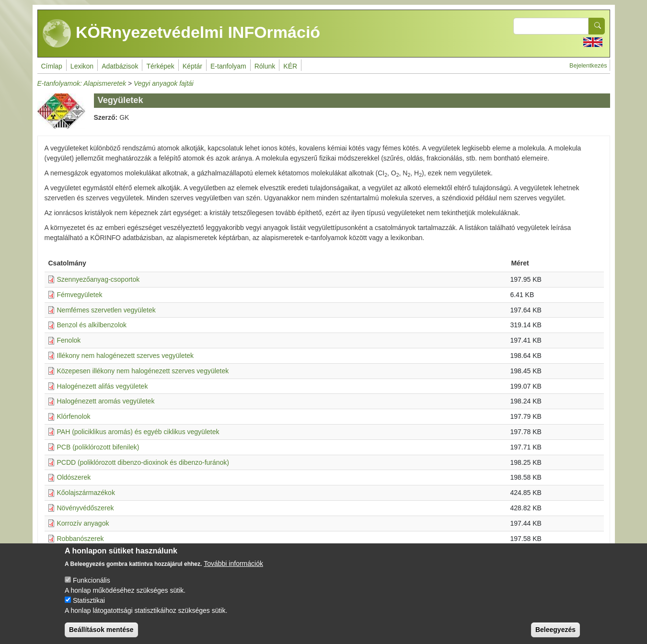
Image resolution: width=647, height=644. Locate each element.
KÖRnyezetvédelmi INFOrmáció (182, 34)
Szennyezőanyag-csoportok (98, 279)
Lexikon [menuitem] (82, 66)
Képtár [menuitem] (192, 66)
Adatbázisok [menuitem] (120, 66)
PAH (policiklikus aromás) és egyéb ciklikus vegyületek (138, 432)
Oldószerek (74, 477)
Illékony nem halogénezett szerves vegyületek (126, 356)
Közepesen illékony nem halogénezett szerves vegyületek (143, 371)
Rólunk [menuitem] (265, 66)
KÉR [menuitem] (290, 66)
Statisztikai (89, 609)
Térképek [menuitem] (160, 66)
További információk (233, 572)
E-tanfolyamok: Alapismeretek (82, 83)
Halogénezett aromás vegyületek (106, 401)
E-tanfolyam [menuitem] (228, 66)
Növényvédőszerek (86, 508)
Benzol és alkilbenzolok (92, 325)
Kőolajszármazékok (86, 493)
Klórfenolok (74, 416)
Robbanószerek (81, 539)
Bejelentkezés (588, 66)
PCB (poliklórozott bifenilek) (98, 447)
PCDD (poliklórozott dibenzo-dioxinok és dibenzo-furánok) (143, 462)
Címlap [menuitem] (52, 66)
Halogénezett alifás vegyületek (103, 386)
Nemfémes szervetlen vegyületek (106, 310)
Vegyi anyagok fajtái (164, 83)
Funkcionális (92, 588)
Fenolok (69, 340)
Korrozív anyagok (83, 523)
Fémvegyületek (80, 295)
